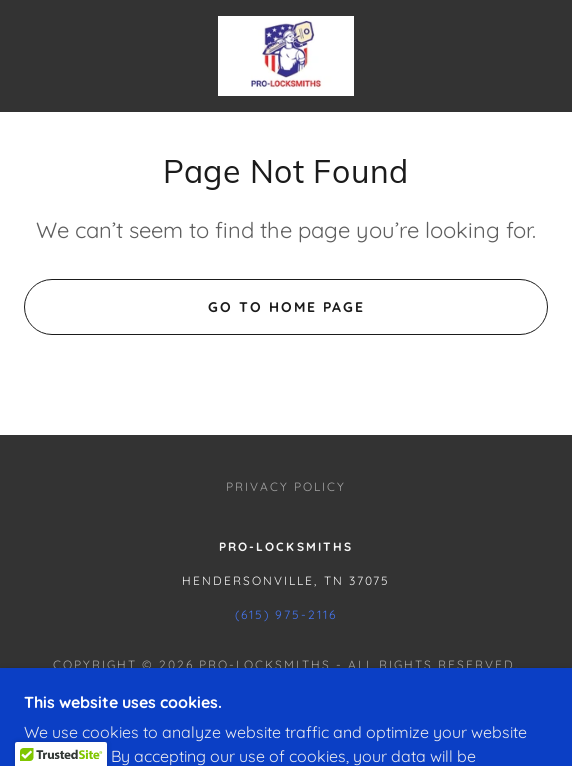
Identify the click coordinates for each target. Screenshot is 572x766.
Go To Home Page (286, 307)
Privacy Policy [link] (286, 486)
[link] (286, 56)
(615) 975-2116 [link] (286, 614)
